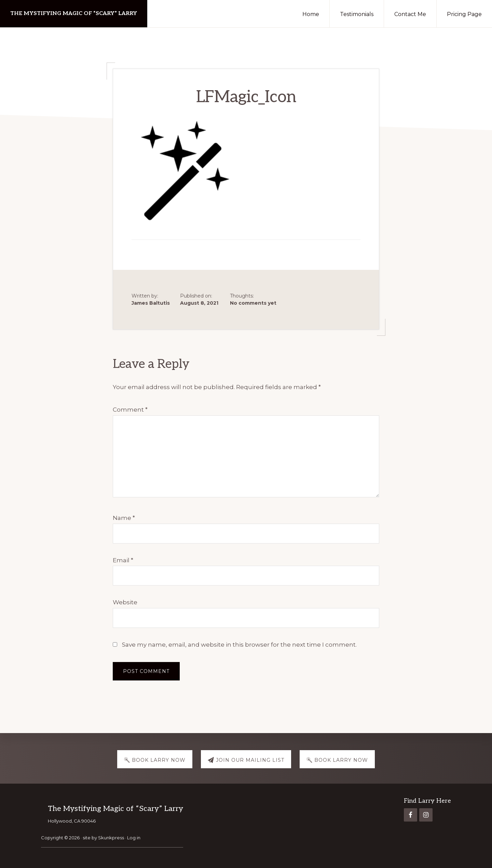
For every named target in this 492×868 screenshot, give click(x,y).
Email (123, 560)
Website (125, 602)
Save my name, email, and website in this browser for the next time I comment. (239, 645)
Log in (134, 838)
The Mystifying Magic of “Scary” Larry (74, 13)
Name (124, 518)
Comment (130, 410)
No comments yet (253, 303)
